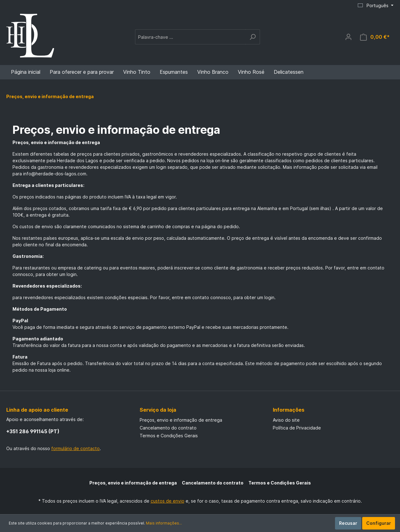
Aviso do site (286, 420)
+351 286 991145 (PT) (33, 431)
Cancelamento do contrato (168, 428)
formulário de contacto (75, 448)
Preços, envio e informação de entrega (181, 420)
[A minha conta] (348, 37)
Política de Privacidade (297, 428)
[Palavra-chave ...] (190, 37)
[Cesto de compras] (375, 37)
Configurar (379, 523)
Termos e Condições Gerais (169, 436)
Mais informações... (164, 523)
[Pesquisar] (253, 37)
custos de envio (167, 501)
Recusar (348, 523)
